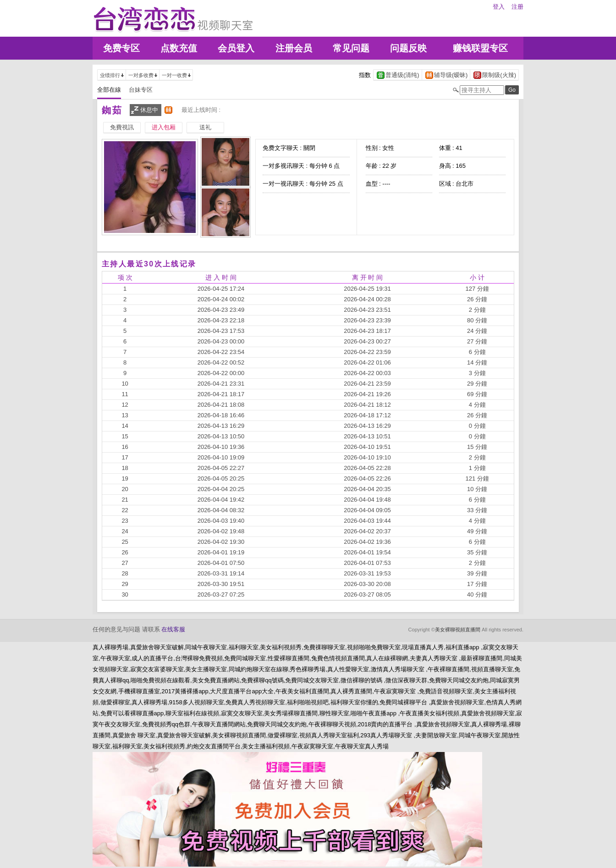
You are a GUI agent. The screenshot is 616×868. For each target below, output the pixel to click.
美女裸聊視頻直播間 (458, 630)
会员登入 (236, 48)
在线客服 (173, 629)
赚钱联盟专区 (480, 48)
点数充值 (179, 48)
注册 (517, 7)
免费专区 (121, 48)
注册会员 (294, 48)
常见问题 (351, 48)
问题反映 (408, 48)
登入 (499, 7)
